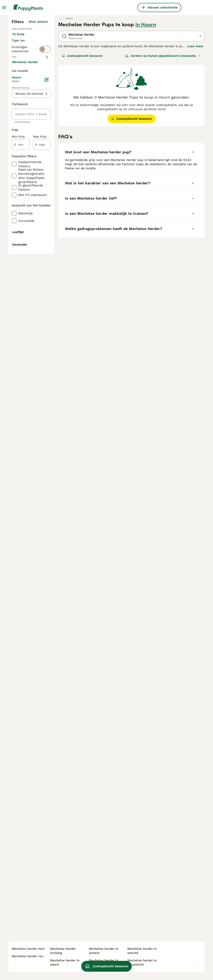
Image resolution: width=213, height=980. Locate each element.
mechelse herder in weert (65, 962)
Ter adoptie (24, 125)
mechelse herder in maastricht (142, 962)
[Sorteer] (163, 132)
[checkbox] (14, 183)
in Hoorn (146, 101)
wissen (43, 161)
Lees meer (195, 123)
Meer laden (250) (38, 259)
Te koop (22, 115)
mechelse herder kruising (63, 951)
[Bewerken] (47, 277)
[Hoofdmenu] (4, 7)
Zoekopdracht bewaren (82, 132)
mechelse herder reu (27, 956)
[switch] (45, 152)
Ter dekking (24, 135)
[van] (21, 342)
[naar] (42, 342)
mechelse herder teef (28, 949)
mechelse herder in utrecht (142, 951)
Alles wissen (38, 98)
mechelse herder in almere (103, 951)
